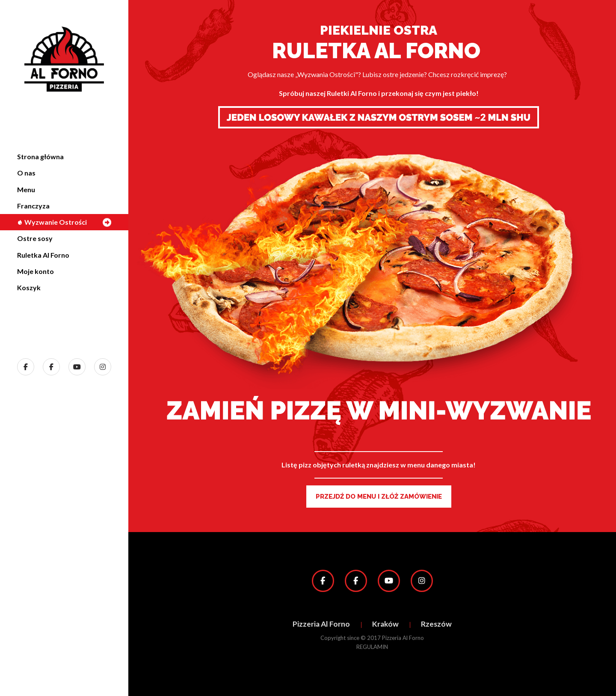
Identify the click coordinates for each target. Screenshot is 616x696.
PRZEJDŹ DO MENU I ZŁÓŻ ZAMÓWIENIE (379, 497)
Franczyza (33, 206)
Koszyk (29, 287)
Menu (26, 189)
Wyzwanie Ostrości (52, 222)
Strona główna (40, 156)
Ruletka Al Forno (43, 255)
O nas (26, 173)
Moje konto (36, 271)
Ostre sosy (35, 238)
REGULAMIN (372, 647)
